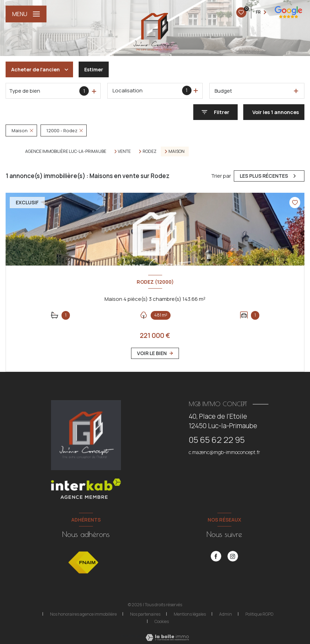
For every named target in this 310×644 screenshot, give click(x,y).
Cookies (162, 622)
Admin (226, 614)
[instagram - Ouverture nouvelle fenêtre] (233, 556)
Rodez (150, 151)
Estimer (94, 69)
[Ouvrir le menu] (26, 14)
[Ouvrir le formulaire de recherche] (215, 112)
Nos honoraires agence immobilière (83, 614)
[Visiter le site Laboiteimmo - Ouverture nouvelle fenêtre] (166, 638)
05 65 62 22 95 (217, 440)
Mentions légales (190, 614)
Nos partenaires (145, 614)
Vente (124, 151)
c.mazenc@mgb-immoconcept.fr (224, 452)
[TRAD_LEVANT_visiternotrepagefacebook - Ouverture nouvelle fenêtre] (216, 556)
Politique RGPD (259, 614)
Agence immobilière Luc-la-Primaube (66, 151)
